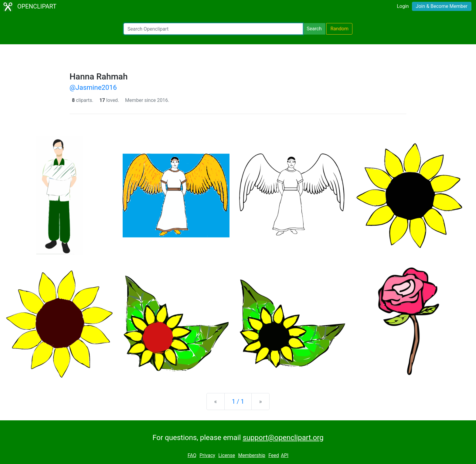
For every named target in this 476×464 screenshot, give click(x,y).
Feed (274, 455)
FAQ (192, 455)
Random (339, 29)
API (285, 455)
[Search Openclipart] (213, 29)
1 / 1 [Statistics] (238, 402)
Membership (252, 455)
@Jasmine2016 (93, 87)
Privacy (207, 455)
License (227, 455)
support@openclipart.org (283, 438)
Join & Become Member (442, 6)
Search (314, 29)
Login (403, 6)
